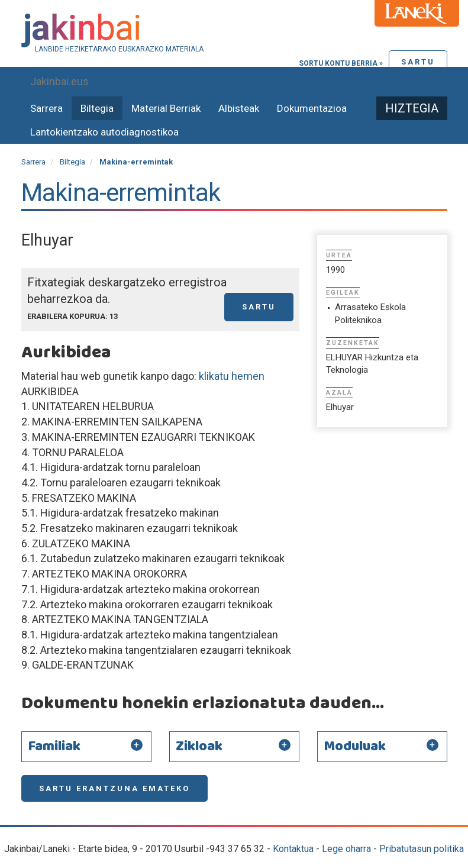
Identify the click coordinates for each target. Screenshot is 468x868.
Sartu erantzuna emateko (114, 788)
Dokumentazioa (312, 108)
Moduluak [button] (355, 747)
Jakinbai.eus (59, 81)
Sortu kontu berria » (341, 63)
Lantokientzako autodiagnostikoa (104, 132)
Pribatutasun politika (422, 849)
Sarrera (46, 108)
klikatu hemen (230, 376)
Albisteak (239, 108)
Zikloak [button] (199, 747)
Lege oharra (346, 849)
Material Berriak (166, 108)
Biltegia (97, 108)
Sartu (418, 62)
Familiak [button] (54, 747)
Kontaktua (293, 849)
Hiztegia (412, 108)
